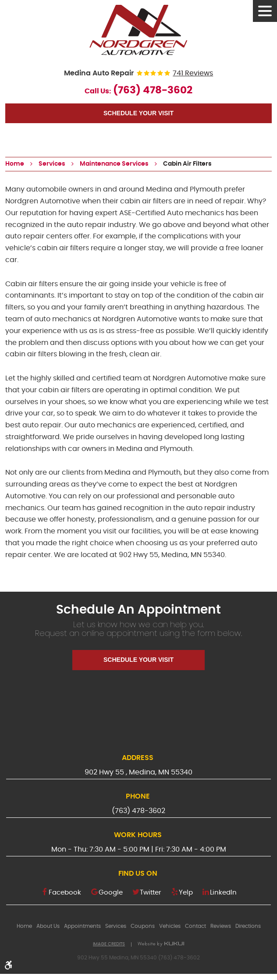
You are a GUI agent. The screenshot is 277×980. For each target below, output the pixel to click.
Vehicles (170, 926)
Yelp (186, 893)
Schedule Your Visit (138, 113)
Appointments (82, 926)
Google (111, 893)
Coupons (143, 926)
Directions (248, 926)
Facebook (65, 893)
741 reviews (193, 73)
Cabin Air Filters (187, 164)
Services (52, 164)
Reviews (221, 926)
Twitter (151, 893)
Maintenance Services (114, 164)
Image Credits (109, 944)
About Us (48, 926)
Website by (161, 944)
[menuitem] (24, 926)
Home (15, 164)
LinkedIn (223, 893)
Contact (195, 926)
